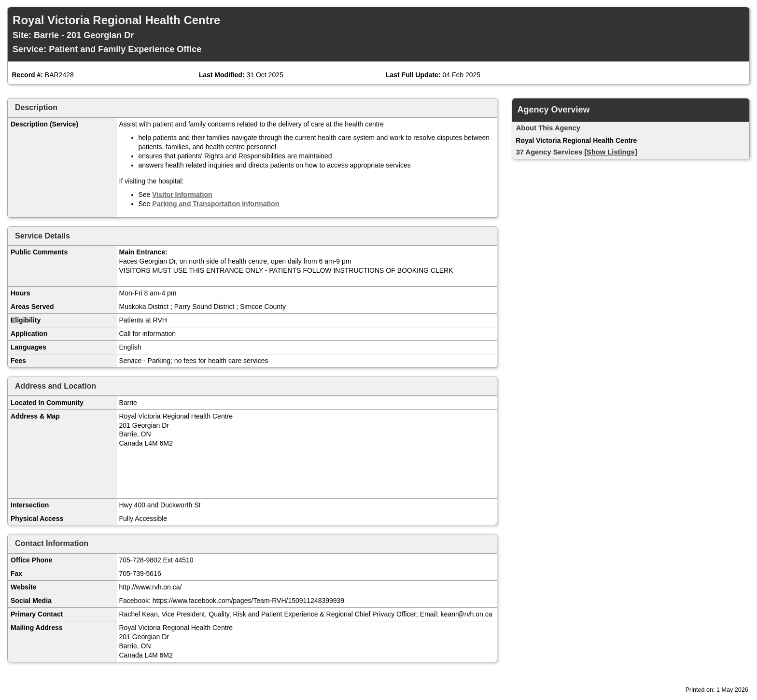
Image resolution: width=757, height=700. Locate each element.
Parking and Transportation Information (216, 204)
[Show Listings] (610, 152)
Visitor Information (182, 195)
